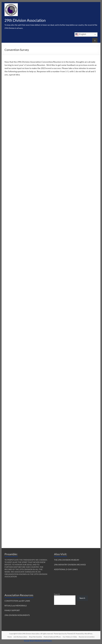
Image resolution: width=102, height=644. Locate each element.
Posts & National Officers (52, 637)
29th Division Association (25, 20)
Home (10, 637)
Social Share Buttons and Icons (38, 641)
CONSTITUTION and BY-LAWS (17, 601)
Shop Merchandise (35, 637)
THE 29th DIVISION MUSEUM (67, 560)
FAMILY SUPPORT (12, 610)
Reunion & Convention (87, 637)
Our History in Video (70, 637)
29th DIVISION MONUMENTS (17, 615)
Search (57, 594)
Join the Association (20, 637)
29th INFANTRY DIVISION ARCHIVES (70, 565)
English (81, 35)
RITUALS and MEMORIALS (16, 606)
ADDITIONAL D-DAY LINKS (66, 569)
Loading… (47, 308)
